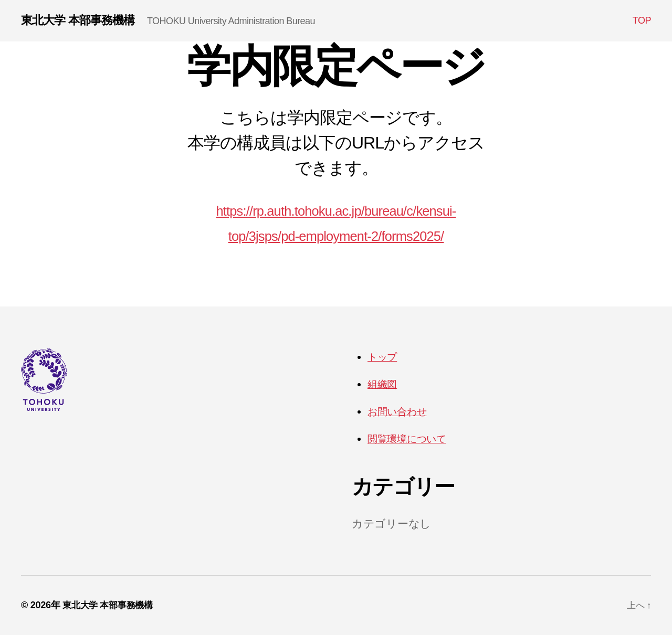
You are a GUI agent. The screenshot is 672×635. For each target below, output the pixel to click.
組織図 (384, 384)
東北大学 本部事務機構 (83, 21)
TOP (642, 21)
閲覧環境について (412, 438)
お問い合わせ (401, 412)
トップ (385, 358)
